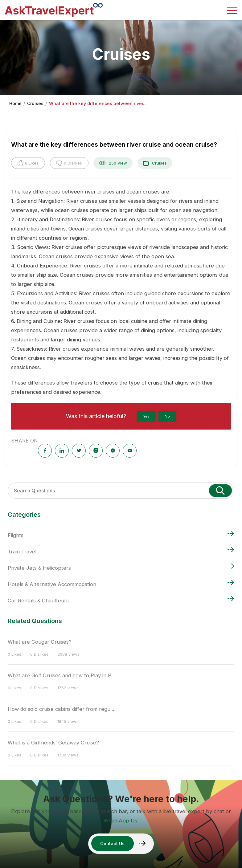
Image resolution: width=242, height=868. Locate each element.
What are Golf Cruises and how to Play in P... (62, 675)
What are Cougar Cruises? (40, 642)
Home (15, 103)
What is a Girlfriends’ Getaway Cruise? (54, 743)
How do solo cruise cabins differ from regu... (61, 709)
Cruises (35, 103)
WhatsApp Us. (121, 821)
